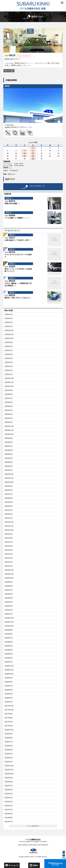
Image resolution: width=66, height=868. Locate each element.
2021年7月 (9, 542)
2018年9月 (9, 678)
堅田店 (7, 86)
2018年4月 (9, 698)
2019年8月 (9, 634)
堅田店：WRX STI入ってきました (17, 298)
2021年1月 (9, 566)
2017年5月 (9, 722)
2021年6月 (9, 546)
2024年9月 (9, 390)
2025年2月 (9, 370)
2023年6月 (9, 450)
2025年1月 (9, 374)
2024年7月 (9, 398)
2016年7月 (9, 742)
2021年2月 (9, 562)
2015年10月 (9, 774)
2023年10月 (9, 434)
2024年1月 (9, 422)
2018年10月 (9, 674)
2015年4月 (9, 798)
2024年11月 (9, 382)
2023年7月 (9, 446)
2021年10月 (9, 530)
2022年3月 (9, 510)
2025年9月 (9, 342)
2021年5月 (9, 550)
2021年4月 (9, 554)
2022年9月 (9, 486)
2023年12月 (9, 426)
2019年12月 (9, 618)
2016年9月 (9, 734)
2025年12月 (9, 330)
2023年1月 (9, 470)
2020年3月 (9, 606)
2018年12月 (9, 666)
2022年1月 (9, 518)
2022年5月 (9, 502)
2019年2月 (9, 658)
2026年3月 (9, 318)
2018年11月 (9, 670)
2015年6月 (9, 790)
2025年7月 (9, 350)
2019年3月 (9, 654)
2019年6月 (9, 642)
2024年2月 (9, 418)
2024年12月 (9, 378)
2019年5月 (9, 646)
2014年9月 (9, 814)
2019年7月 (9, 638)
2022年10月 (9, 482)
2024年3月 (9, 414)
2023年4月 (9, 458)
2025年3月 (9, 366)
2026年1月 (9, 326)
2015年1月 (9, 810)
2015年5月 (9, 794)
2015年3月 (9, 802)
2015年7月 (9, 786)
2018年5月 (9, 694)
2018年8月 (9, 682)
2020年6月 (9, 594)
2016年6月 (9, 746)
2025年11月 (9, 334)
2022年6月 (9, 498)
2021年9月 (9, 534)
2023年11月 (9, 430)
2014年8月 (9, 818)
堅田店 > (9, 198)
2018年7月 (9, 686)
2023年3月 (9, 462)
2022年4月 (9, 506)
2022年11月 (9, 478)
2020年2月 (9, 610)
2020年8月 (9, 586)
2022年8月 (9, 490)
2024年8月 (9, 394)
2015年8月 (9, 782)
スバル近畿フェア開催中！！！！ (17, 218)
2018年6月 (9, 690)
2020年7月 (9, 590)
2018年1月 (9, 702)
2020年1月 (9, 614)
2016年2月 (9, 758)
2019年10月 (9, 626)
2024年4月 (9, 410)
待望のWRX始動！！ (12, 203)
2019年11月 (9, 622)
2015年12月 (9, 766)
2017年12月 (9, 706)
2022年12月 (9, 474)
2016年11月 (9, 730)
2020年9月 (9, 582)
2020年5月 (9, 598)
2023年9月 (9, 438)
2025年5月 (9, 358)
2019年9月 (9, 630)
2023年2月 (9, 466)
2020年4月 (9, 602)
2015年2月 (9, 806)
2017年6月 (9, 718)
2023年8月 (9, 442)
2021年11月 (9, 526)
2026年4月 (9, 314)
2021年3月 (9, 558)
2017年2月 (9, 726)
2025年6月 (9, 354)
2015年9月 (9, 778)
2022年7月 (9, 494)
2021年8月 (9, 538)
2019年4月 (9, 650)
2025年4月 (9, 362)
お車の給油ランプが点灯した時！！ (18, 240)
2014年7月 (9, 822)
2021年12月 (9, 522)
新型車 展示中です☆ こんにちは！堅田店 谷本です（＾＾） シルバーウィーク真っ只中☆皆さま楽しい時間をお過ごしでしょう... (32, 62)
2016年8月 (9, 738)
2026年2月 (9, 322)
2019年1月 (9, 662)
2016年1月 (9, 762)
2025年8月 (9, 346)
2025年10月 (9, 338)
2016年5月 (9, 750)
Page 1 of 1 (8, 71)
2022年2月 (9, 514)
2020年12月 (9, 570)
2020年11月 (9, 574)
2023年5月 (9, 454)
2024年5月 (9, 406)
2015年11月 (9, 770)
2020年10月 (9, 578)
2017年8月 (9, 714)
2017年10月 (9, 710)
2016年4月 (9, 754)
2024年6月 (9, 402)
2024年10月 (9, 386)
